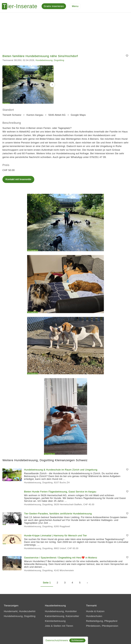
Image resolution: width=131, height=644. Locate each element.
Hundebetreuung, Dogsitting (50, 61)
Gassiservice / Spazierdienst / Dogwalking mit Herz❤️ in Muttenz (61, 558)
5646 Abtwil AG (57, 115)
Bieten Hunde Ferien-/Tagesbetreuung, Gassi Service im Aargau (60, 492)
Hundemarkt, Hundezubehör (20, 612)
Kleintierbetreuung (55, 621)
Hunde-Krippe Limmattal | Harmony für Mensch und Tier (55, 536)
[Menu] (75, 6)
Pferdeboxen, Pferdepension (102, 626)
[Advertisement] (65, 32)
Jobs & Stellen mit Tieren (59, 626)
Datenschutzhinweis (57, 640)
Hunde (90, 612)
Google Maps (78, 115)
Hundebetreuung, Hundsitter (61, 612)
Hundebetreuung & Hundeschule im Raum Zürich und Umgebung (61, 470)
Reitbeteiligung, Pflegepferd (102, 621)
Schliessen (77, 640)
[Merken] (127, 56)
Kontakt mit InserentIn (18, 180)
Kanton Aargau (35, 115)
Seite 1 (47, 583)
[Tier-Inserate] (21, 6)
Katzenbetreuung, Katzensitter (62, 617)
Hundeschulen (94, 617)
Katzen (101, 612)
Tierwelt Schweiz (12, 115)
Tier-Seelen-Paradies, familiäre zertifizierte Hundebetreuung (58, 514)
